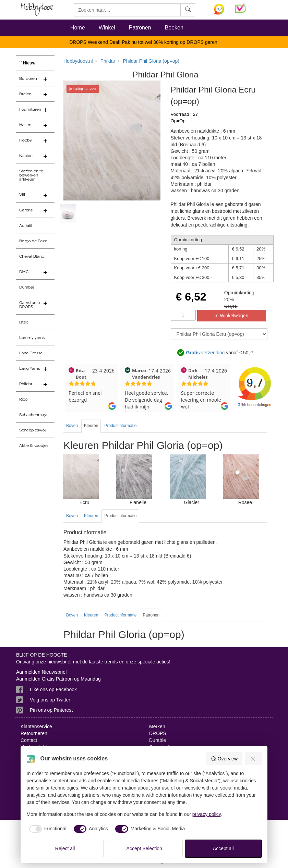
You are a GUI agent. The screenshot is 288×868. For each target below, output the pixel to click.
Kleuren (91, 426)
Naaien (26, 156)
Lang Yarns (30, 368)
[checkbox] (47, 829)
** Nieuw (27, 63)
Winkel (107, 28)
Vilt (22, 195)
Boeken (174, 28)
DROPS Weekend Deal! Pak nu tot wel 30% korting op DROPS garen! (144, 42)
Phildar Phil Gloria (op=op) (151, 61)
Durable (27, 287)
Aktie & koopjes (34, 445)
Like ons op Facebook (53, 689)
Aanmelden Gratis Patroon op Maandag (58, 679)
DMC (24, 272)
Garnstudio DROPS (30, 305)
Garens (26, 210)
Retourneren (34, 733)
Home (78, 28)
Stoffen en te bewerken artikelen (31, 175)
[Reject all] (253, 759)
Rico (23, 399)
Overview (224, 759)
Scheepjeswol (33, 430)
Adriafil (26, 225)
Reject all (65, 848)
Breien (25, 94)
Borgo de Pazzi (33, 241)
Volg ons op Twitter (50, 700)
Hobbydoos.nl (78, 61)
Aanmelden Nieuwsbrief (41, 672)
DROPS (158, 733)
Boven (72, 426)
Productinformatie (120, 426)
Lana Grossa (31, 353)
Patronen (140, 28)
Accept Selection (144, 848)
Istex (23, 322)
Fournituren (30, 109)
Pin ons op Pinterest (51, 710)
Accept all (223, 848)
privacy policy (207, 814)
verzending (206, 353)
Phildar (26, 384)
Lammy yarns (32, 338)
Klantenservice (36, 726)
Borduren (28, 78)
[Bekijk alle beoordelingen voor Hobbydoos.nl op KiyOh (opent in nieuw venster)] (219, 9)
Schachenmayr (33, 415)
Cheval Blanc (32, 256)
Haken (25, 125)
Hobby (26, 140)
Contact (29, 740)
